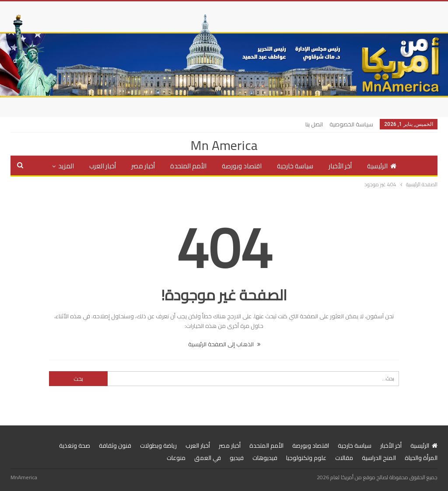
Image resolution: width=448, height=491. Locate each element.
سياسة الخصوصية (351, 124)
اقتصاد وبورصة (242, 166)
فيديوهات (265, 458)
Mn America (224, 145)
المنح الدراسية (379, 458)
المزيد (66, 166)
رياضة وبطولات (158, 446)
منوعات (176, 458)
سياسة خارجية (295, 166)
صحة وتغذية (75, 446)
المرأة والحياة (421, 458)
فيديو (237, 458)
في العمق (208, 458)
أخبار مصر (143, 166)
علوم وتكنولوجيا (306, 458)
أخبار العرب (103, 166)
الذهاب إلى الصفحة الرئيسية (224, 344)
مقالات (344, 458)
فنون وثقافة (115, 446)
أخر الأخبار (340, 166)
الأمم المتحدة (188, 166)
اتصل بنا (314, 124)
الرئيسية (382, 166)
